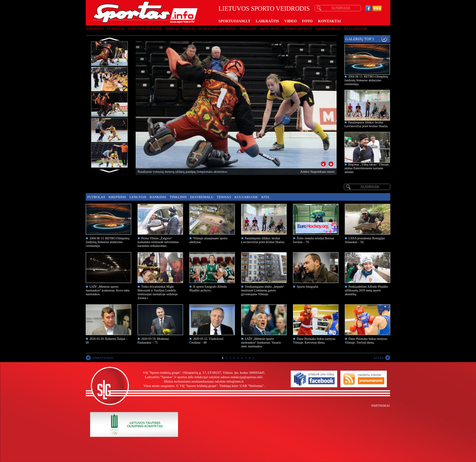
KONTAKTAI (330, 21)
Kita (265, 197)
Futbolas (116, 29)
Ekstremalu (202, 197)
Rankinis (228, 29)
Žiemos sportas (298, 29)
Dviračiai (207, 29)
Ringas (189, 29)
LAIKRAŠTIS (267, 21)
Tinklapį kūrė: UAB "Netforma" (241, 386)
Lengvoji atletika (145, 29)
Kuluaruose (356, 29)
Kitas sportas (328, 29)
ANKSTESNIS (103, 358)
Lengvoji (138, 197)
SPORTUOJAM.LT (234, 21)
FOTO (307, 21)
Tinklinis (248, 29)
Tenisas (172, 29)
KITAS (379, 358)
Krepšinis (95, 29)
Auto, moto (270, 29)
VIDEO (291, 21)
